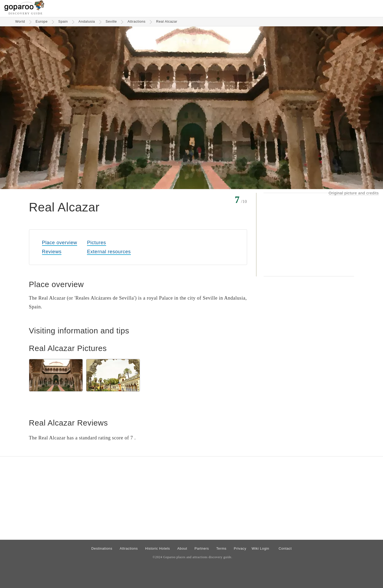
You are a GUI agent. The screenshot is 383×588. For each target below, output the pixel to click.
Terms (221, 548)
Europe (42, 21)
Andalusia (87, 21)
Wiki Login (260, 548)
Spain (63, 21)
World (20, 21)
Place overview (60, 242)
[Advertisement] (309, 235)
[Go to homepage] (24, 9)
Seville (111, 21)
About (182, 548)
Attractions (136, 21)
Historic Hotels (158, 548)
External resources (109, 252)
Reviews (52, 252)
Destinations (102, 548)
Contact (285, 548)
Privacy (240, 548)
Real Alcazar (167, 21)
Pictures (96, 242)
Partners (202, 548)
